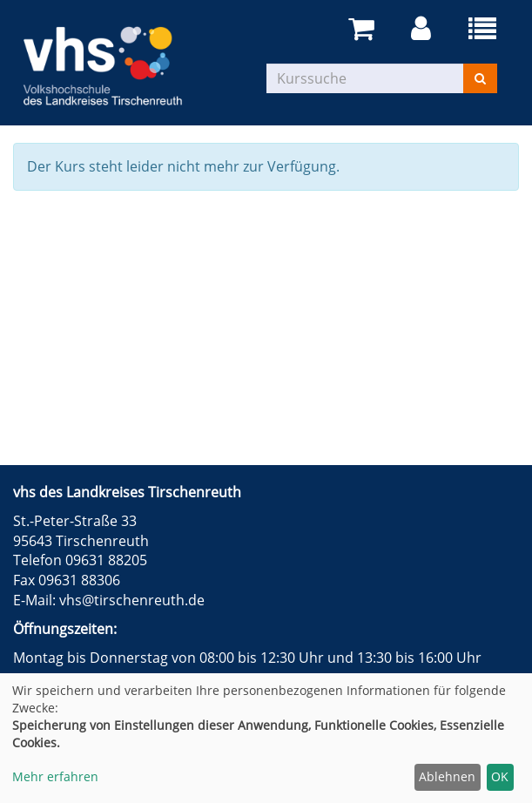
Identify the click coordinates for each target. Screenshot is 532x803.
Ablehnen (447, 776)
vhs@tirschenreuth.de (132, 600)
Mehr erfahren (55, 776)
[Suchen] (480, 78)
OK (500, 776)
